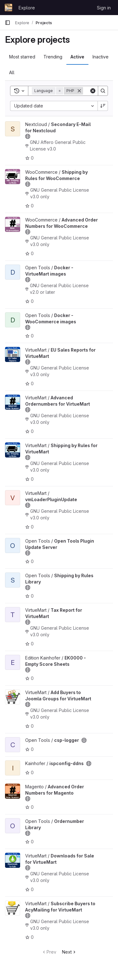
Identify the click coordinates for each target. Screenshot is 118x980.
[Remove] (79, 91)
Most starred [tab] (22, 57)
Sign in (104, 8)
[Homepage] (8, 8)
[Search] (103, 91)
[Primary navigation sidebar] (8, 23)
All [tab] (12, 72)
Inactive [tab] (101, 57)
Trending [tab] (53, 57)
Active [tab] (77, 57)
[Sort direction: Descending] (103, 106)
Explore (27, 8)
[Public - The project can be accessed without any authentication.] (28, 136)
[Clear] (93, 91)
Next (69, 952)
